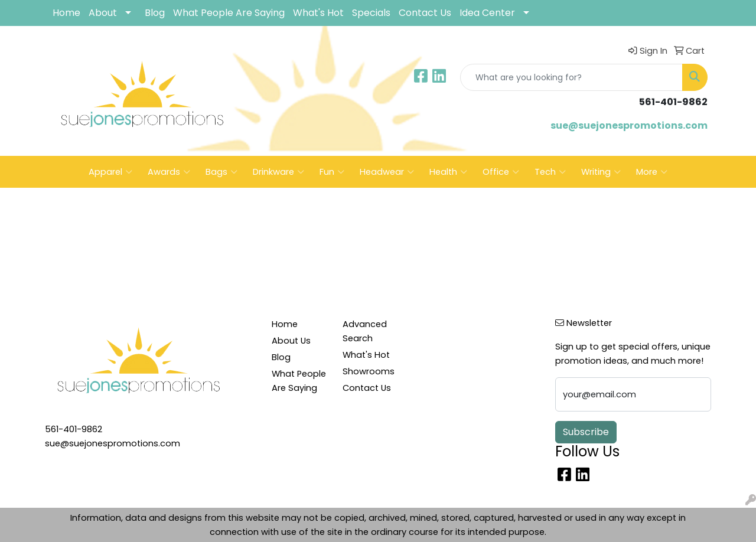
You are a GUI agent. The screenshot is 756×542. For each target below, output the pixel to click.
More (652, 172)
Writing (601, 172)
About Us (291, 341)
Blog (155, 13)
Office (501, 172)
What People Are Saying (229, 13)
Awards (169, 172)
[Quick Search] (571, 77)
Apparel (110, 172)
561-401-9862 (74, 429)
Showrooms (369, 371)
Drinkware (278, 172)
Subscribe (586, 432)
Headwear (387, 172)
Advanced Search (365, 331)
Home (66, 13)
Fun (332, 172)
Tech (550, 172)
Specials (371, 13)
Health (448, 172)
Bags (221, 172)
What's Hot (318, 13)
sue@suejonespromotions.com (629, 125)
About (103, 13)
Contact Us (425, 13)
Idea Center (487, 13)
